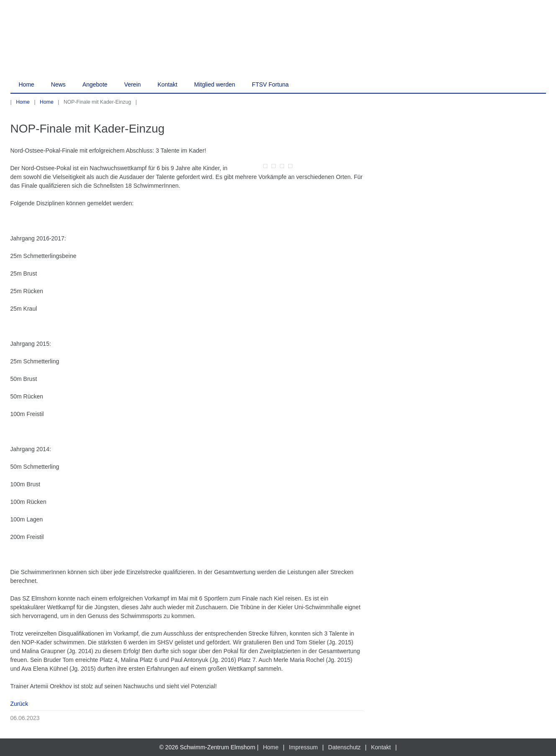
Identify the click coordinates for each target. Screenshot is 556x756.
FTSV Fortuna (270, 84)
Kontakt (168, 84)
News (58, 84)
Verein (133, 84)
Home (27, 84)
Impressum (303, 747)
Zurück (19, 704)
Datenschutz (344, 747)
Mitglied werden (215, 84)
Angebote (95, 84)
